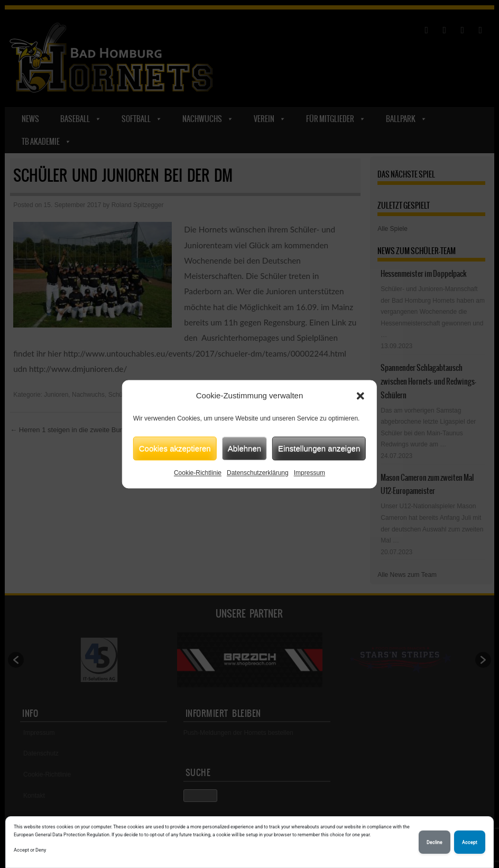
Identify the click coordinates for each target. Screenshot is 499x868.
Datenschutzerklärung (258, 473)
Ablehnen (244, 448)
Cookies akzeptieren (175, 448)
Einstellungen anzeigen (319, 448)
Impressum (309, 473)
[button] (361, 396)
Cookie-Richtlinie (198, 473)
